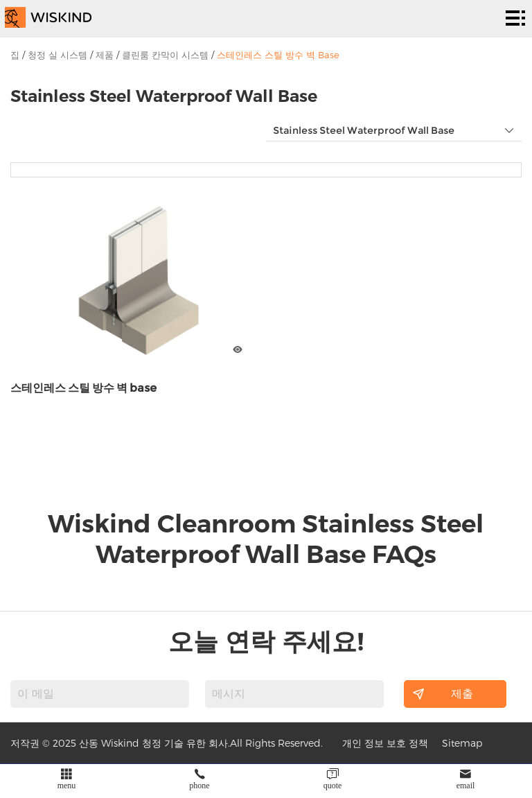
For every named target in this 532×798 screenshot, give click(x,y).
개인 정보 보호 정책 (385, 743)
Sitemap (462, 743)
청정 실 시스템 (57, 55)
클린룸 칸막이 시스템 (165, 55)
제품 (105, 55)
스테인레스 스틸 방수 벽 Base (278, 55)
